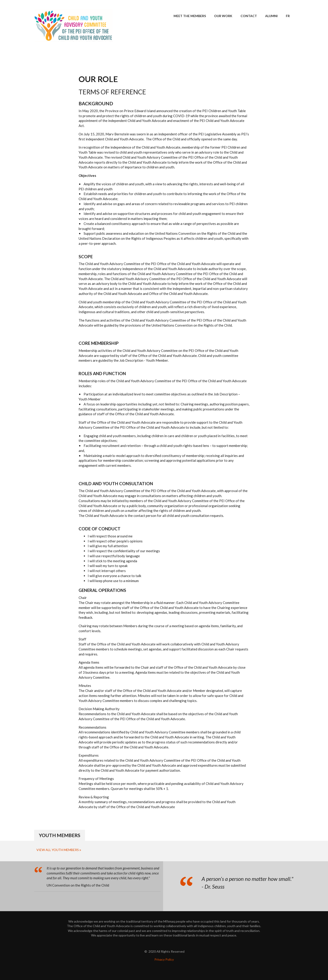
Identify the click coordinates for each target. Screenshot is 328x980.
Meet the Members (190, 16)
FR (288, 16)
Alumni (271, 16)
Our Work (223, 16)
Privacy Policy (164, 959)
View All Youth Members (58, 850)
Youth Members (60, 835)
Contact (249, 16)
